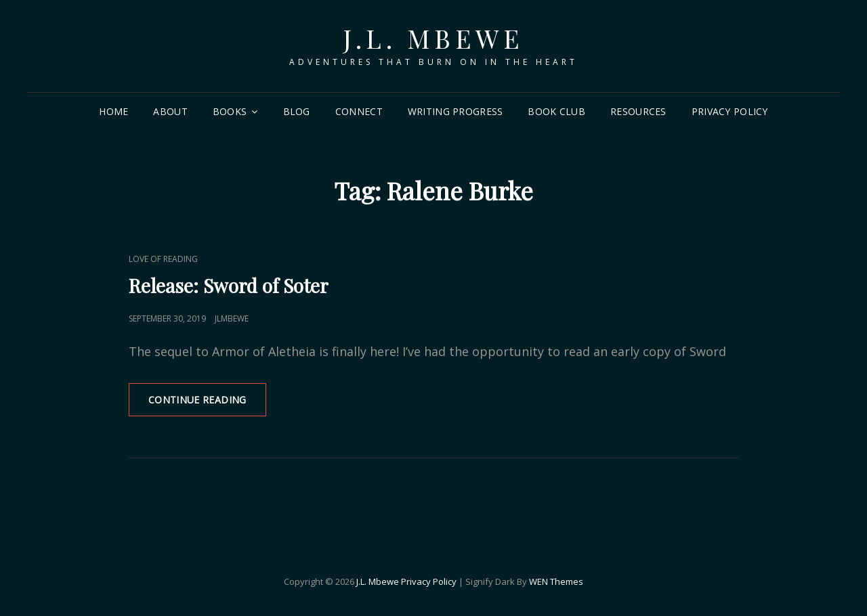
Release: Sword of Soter (229, 285)
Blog (297, 111)
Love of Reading (163, 259)
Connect (359, 111)
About (170, 111)
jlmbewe (232, 318)
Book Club (556, 111)
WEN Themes (556, 581)
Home (113, 111)
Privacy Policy (730, 111)
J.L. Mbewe (433, 38)
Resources (638, 111)
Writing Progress (456, 111)
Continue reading (207, 404)
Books (230, 111)
